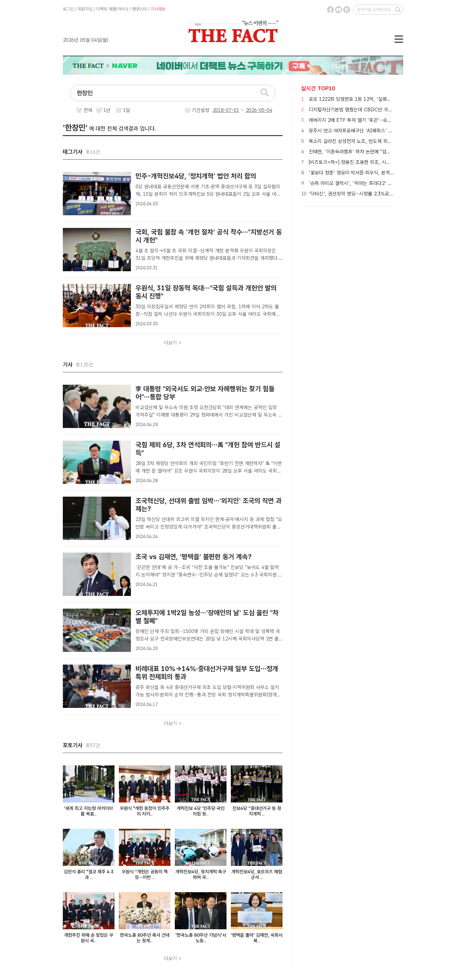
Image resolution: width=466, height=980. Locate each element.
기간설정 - (232, 110)
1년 (107, 110)
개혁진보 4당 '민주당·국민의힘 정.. (201, 811)
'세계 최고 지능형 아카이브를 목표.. (89, 811)
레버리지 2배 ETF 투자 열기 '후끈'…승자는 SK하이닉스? (366, 120)
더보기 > (173, 343)
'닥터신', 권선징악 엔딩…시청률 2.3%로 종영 (354, 194)
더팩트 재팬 (106, 9)
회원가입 (85, 9)
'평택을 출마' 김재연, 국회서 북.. (257, 938)
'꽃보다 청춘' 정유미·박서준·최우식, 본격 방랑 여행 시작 (365, 173)
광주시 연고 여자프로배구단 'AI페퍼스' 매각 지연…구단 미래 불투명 (377, 131)
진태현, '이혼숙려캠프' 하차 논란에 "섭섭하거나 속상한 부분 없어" (375, 152)
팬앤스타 (140, 9)
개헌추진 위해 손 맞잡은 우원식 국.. (89, 938)
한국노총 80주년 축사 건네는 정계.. (145, 938)
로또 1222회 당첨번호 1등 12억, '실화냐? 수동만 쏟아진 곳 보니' (375, 99)
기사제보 (158, 9)
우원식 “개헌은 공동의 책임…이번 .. (145, 875)
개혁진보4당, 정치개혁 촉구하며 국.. (201, 875)
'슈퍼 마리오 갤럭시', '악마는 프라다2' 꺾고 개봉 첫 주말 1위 (370, 183)
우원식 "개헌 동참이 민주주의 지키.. (145, 811)
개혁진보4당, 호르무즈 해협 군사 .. (257, 875)
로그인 (68, 9)
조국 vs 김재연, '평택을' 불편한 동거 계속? (194, 557)
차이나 (123, 9)
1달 (127, 110)
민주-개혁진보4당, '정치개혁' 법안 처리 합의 (196, 176)
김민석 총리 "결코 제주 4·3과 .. (89, 875)
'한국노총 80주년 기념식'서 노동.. (201, 938)
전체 (88, 110)
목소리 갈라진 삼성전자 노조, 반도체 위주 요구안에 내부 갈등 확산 (375, 141)
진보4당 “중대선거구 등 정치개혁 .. (257, 811)
